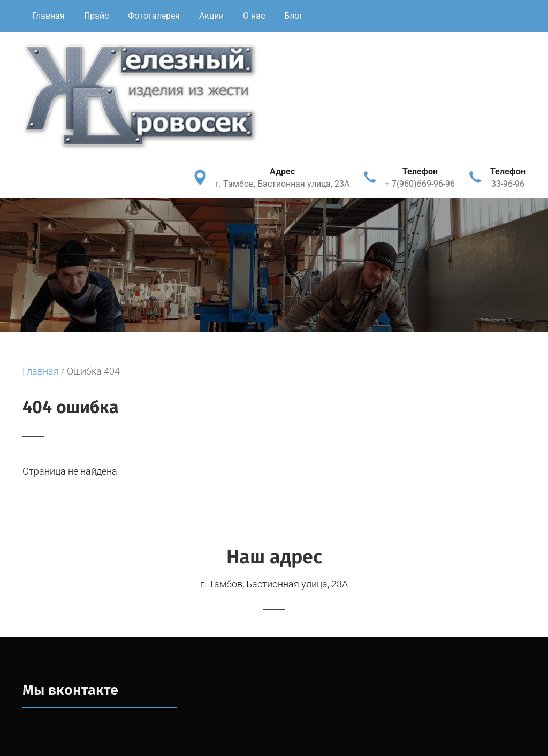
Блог (294, 16)
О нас (254, 16)
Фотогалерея (154, 16)
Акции (211, 16)
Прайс (96, 16)
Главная (48, 16)
